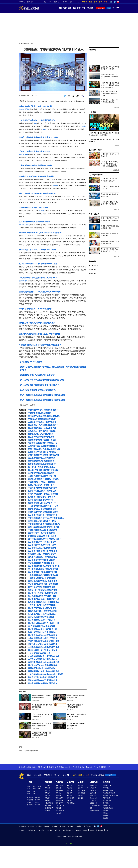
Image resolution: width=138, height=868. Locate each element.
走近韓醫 (81, 798)
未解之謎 (70, 785)
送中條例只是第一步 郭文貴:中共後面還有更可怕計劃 (40, 233)
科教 (34, 794)
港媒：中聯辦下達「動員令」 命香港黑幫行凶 (37, 194)
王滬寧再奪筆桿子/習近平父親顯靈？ (43, 530)
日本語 (104, 767)
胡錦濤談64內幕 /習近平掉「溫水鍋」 (43, 536)
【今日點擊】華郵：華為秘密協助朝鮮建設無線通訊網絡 (42, 380)
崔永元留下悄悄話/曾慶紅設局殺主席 (43, 677)
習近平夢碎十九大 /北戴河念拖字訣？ (43, 425)
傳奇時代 (106, 788)
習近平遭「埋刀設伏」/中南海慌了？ (43, 515)
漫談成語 (70, 795)
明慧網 (78, 830)
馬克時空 (58, 808)
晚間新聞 (47, 793)
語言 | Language (75, 2)
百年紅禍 (106, 803)
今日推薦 (92, 112)
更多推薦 (116, 145)
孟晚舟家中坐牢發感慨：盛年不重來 (33, 208)
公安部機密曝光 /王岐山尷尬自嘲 (41, 473)
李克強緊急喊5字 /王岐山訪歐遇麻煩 (43, 581)
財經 (34, 791)
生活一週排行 (94, 214)
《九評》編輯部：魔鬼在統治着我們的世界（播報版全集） (42, 395)
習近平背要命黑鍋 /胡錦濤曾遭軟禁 (42, 548)
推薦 (74, 8)
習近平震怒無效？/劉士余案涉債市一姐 (44, 599)
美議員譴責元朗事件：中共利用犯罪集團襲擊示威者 (40, 292)
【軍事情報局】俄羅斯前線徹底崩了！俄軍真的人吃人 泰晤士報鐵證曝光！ (110, 85)
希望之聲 (58, 830)
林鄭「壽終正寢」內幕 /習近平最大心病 (44, 449)
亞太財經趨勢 (49, 808)
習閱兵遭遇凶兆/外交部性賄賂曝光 (42, 668)
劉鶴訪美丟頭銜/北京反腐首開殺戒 (42, 632)
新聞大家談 (59, 785)
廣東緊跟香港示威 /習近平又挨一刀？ (43, 503)
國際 (28, 786)
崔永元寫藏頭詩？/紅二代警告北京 (42, 620)
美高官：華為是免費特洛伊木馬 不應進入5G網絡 (39, 137)
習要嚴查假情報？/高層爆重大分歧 (42, 464)
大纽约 (28, 767)
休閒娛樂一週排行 (96, 150)
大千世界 (93, 800)
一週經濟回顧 (49, 803)
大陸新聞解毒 (60, 811)
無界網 (92, 830)
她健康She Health (83, 788)
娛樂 (40, 786)
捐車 (101, 2)
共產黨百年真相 (108, 790)
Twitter (115, 2)
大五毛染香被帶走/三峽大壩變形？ (42, 458)
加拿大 (34, 767)
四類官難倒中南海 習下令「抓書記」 (43, 452)
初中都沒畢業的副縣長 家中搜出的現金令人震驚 (38, 264)
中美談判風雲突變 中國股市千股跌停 (43, 638)
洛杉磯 (40, 767)
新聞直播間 (101, 8)
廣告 (91, 2)
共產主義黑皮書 (108, 808)
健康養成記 (81, 793)
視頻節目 (48, 775)
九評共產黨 (106, 798)
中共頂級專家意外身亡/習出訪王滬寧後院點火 (46, 518)
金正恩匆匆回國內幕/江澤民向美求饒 (43, 659)
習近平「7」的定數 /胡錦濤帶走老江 (43, 593)
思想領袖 (58, 795)
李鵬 (35, 123)
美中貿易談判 (24, 109)
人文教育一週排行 (96, 175)
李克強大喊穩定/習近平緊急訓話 (41, 617)
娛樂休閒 (94, 782)
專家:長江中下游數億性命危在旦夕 (42, 419)
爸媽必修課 (70, 798)
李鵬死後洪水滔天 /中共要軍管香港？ (43, 410)
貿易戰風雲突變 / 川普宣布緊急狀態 (42, 611)
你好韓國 (93, 790)
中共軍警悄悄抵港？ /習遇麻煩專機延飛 (44, 524)
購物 (106, 2)
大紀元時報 (41, 830)
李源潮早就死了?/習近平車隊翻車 (41, 482)
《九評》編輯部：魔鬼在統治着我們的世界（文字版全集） (42, 400)
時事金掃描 (59, 790)
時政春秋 (58, 793)
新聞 (60, 8)
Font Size (78, 96)
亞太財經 (47, 811)
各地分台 (56, 2)
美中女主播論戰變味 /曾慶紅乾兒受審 (43, 569)
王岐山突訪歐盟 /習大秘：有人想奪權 (43, 584)
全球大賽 (37, 805)
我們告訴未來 (94, 265)
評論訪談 (90, 8)
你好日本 (93, 788)
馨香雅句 (70, 793)
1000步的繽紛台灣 (95, 807)
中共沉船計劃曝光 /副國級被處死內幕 (43, 575)
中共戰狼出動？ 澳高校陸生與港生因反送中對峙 (38, 278)
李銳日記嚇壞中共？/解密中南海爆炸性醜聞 (45, 674)
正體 (62, 2)
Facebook (111, 2)
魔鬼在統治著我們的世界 (111, 795)
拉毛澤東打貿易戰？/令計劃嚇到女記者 (44, 602)
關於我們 (31, 826)
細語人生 (58, 813)
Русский (97, 767)
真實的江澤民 (107, 800)
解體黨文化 (93, 274)
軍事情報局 (59, 800)
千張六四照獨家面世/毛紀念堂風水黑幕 (44, 641)
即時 (79, 8)
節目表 (57, 775)
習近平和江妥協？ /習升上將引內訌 (42, 428)
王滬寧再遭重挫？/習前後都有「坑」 (43, 476)
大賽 (50, 2)
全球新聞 (47, 785)
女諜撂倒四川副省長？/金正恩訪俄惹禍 (44, 656)
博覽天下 (30, 802)
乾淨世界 (50, 830)
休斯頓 (51, 767)
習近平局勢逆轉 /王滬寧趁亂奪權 (41, 437)
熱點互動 (58, 788)
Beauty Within (95, 798)
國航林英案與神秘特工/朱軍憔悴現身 (43, 680)
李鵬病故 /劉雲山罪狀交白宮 (39, 413)
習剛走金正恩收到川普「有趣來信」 (42, 497)
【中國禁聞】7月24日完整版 (30, 362)
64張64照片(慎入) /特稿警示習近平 (42, 554)
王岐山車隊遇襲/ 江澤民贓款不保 (41, 563)
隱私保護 (47, 826)
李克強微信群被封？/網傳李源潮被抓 (43, 488)
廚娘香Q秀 (94, 803)
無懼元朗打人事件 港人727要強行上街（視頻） (38, 250)
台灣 (34, 789)
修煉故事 (106, 816)
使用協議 (55, 826)
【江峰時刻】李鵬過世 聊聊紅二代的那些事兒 (37, 390)
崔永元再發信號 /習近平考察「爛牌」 (43, 596)
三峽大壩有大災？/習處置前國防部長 (43, 446)
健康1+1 (80, 785)
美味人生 (93, 795)
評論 (28, 791)
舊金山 (61, 767)
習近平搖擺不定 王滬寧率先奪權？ (42, 560)
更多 (107, 830)
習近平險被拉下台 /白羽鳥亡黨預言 (42, 542)
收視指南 (39, 826)
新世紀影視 (100, 830)
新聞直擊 (47, 795)
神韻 (45, 2)
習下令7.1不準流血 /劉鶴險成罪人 (42, 467)
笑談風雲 (70, 788)
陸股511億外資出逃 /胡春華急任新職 (43, 590)
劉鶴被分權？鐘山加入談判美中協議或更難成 (37, 323)
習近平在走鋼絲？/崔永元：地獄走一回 (44, 623)
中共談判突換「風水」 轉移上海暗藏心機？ (36, 106)
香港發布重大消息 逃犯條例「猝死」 (43, 521)
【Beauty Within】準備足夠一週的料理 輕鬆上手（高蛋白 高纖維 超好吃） (110, 164)
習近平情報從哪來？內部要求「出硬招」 (44, 566)
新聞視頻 (48, 782)
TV (109, 8)
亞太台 (68, 767)
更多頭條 (116, 107)
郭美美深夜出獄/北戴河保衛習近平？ (43, 443)
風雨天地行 (106, 805)
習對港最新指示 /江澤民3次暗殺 (41, 434)
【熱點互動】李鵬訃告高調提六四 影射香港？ (37, 375)
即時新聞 (30, 800)
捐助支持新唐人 (78, 775)
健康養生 (81, 782)
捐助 (96, 2)
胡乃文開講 (81, 790)
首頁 (20, 44)
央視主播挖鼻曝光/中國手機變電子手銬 (44, 647)
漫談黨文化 (93, 270)
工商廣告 (106, 818)
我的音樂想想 (95, 811)
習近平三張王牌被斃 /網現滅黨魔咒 (42, 608)
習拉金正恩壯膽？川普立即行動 (41, 500)
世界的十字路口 (61, 805)
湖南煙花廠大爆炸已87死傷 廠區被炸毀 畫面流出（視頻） (109, 94)
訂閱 (111, 775)
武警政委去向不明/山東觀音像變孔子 (43, 644)
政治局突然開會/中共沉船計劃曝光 (42, 614)
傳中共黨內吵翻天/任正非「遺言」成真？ (45, 539)
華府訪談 (47, 800)
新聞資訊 (26, 44)
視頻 (65, 8)
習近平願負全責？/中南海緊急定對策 (43, 635)
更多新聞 (116, 170)
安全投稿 (63, 826)
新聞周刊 (47, 798)
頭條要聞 (30, 797)
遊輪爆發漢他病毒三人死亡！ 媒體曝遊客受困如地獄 (109, 77)
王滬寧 (83, 126)
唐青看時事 (59, 803)
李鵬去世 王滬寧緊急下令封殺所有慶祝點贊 (36, 177)
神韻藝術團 (31, 830)
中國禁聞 (47, 790)
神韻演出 (30, 805)
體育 (40, 789)
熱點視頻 (37, 797)
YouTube (118, 2)
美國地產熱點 (71, 803)
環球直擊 (47, 788)
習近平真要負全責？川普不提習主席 (42, 629)
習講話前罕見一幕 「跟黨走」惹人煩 (43, 650)
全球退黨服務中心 (68, 830)
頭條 (70, 8)
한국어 (110, 767)
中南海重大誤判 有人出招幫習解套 (42, 578)
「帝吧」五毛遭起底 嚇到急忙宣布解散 (35, 151)
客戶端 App (87, 826)
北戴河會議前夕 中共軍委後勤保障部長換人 (36, 165)
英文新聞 (84, 2)
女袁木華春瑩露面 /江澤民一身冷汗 (42, 440)
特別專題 (92, 261)
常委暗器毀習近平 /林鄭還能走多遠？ (43, 509)
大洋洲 (46, 767)
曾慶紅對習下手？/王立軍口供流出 (42, 533)
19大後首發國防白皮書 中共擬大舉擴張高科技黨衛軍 (40, 345)
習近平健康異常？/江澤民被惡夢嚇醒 (43, 665)
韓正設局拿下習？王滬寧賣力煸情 (42, 587)
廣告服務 (71, 826)
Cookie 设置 (69, 843)
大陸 (28, 794)
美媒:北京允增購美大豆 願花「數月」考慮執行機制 (39, 334)
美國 (28, 789)
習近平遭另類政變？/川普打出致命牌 (43, 551)
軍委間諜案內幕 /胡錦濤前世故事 (41, 461)
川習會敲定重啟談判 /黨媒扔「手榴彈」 (44, 479)
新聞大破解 (59, 798)
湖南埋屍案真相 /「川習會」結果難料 (43, 494)
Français (89, 767)
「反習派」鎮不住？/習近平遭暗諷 (42, 605)
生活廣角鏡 (94, 785)
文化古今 (70, 800)
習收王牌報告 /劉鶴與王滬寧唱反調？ (43, 491)
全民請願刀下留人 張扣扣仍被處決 (42, 431)
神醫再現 (81, 795)
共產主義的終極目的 (109, 793)
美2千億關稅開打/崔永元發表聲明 (41, 626)
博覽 (84, 8)
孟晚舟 (42, 211)
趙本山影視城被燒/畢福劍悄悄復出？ (43, 683)
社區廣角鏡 (48, 805)
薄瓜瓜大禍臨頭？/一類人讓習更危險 (43, 557)
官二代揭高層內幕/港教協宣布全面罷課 (44, 527)
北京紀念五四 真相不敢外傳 (39, 653)
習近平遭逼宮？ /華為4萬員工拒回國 (43, 572)
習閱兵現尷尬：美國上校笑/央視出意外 (44, 671)
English (82, 767)
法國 (56, 767)
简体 (66, 2)
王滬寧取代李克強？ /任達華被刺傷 (42, 422)
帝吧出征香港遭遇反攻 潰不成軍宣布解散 (36, 309)
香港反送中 (24, 154)
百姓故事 (106, 811)
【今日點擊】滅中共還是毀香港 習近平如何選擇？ (39, 385)
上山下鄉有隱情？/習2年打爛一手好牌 (43, 506)
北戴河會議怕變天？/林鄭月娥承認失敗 (44, 455)
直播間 (66, 775)
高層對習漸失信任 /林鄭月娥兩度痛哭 (43, 512)
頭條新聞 (92, 50)
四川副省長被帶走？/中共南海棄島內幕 (44, 662)
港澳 (34, 786)
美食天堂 (93, 793)
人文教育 (70, 782)
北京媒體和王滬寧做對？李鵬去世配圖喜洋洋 (37, 120)
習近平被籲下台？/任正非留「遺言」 (43, 545)
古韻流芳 (70, 790)
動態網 (85, 830)
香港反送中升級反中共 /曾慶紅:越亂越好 (44, 416)
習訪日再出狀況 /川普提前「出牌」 (42, 485)
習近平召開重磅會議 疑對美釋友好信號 (35, 222)
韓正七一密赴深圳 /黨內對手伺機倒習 (43, 470)
